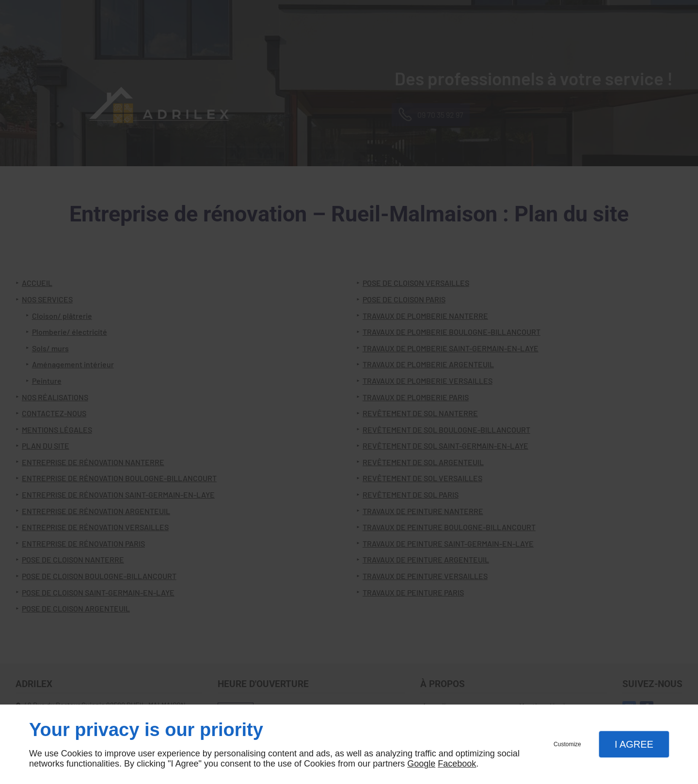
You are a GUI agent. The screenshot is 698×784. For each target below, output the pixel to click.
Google (421, 764)
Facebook (457, 764)
